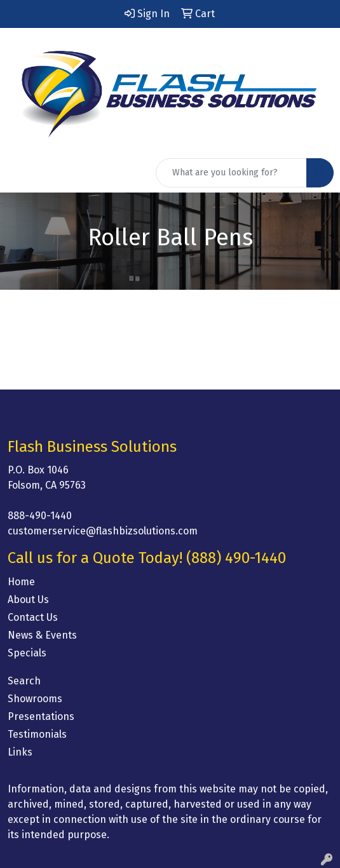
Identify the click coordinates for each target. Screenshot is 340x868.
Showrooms (35, 699)
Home (21, 582)
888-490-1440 (40, 516)
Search (24, 681)
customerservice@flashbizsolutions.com (103, 531)
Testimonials (37, 734)
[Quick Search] (231, 173)
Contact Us (33, 617)
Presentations (41, 716)
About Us (28, 600)
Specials (27, 653)
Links (20, 752)
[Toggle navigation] (20, 173)
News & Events (42, 635)
